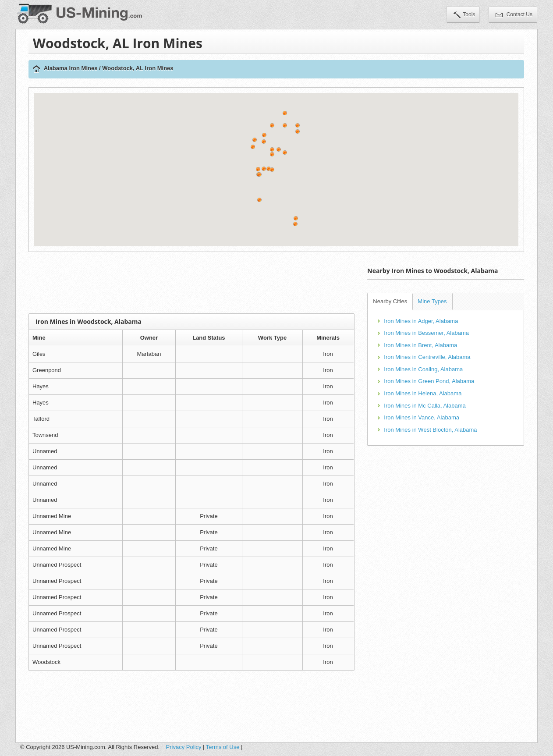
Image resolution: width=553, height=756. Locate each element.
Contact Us (514, 15)
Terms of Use (223, 747)
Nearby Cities (390, 301)
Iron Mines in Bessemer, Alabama (426, 333)
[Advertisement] (191, 283)
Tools (464, 15)
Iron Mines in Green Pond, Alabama (429, 381)
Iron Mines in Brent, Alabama (420, 345)
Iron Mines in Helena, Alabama (423, 393)
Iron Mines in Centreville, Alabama (427, 357)
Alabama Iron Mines (71, 68)
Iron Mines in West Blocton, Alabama (430, 430)
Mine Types (432, 301)
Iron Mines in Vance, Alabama (422, 417)
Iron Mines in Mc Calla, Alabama (425, 406)
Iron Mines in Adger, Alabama (421, 321)
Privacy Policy (184, 747)
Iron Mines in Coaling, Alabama (423, 369)
